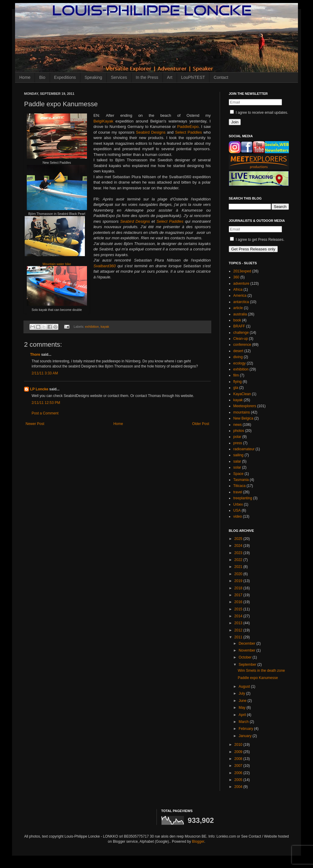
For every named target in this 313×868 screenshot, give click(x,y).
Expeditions (65, 77)
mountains (242, 412)
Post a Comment (45, 413)
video (238, 516)
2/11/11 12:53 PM (46, 403)
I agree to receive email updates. (259, 113)
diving (238, 357)
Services (119, 77)
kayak (105, 327)
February (246, 729)
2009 (239, 752)
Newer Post (35, 424)
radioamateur (244, 449)
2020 (239, 574)
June (243, 701)
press (238, 443)
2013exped (242, 271)
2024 (239, 546)
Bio (42, 77)
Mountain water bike (57, 264)
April (243, 715)
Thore (35, 355)
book (237, 320)
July (242, 693)
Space (238, 474)
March (244, 722)
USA (237, 510)
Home (25, 77)
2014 (239, 616)
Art (170, 77)
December (248, 643)
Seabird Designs (151, 132)
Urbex (238, 504)
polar (237, 437)
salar (237, 461)
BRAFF (239, 326)
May (243, 708)
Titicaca (239, 486)
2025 (239, 539)
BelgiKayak (103, 121)
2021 (239, 567)
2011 (239, 637)
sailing (238, 455)
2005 (239, 780)
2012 (239, 630)
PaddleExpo (188, 127)
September (248, 665)
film (236, 375)
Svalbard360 (104, 266)
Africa (238, 290)
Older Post (201, 424)
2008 (239, 759)
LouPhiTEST (193, 77)
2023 (239, 553)
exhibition (92, 327)
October (246, 657)
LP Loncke (39, 389)
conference (242, 345)
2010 (239, 745)
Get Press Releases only (253, 249)
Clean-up (241, 339)
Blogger (198, 842)
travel (238, 492)
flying (237, 382)
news (237, 425)
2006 (239, 773)
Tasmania (241, 480)
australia (240, 314)
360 (236, 277)
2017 (239, 595)
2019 (239, 581)
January (246, 736)
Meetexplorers (245, 406)
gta (236, 388)
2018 (239, 588)
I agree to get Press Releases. (257, 240)
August (245, 687)
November (248, 650)
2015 (239, 609)
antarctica (241, 302)
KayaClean (242, 394)
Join (235, 122)
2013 (239, 623)
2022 (239, 560)
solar (237, 467)
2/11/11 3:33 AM (45, 373)
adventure (241, 284)
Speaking (93, 77)
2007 (239, 766)
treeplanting (243, 498)
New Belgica (243, 418)
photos (239, 431)
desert (238, 351)
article (238, 308)
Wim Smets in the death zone (261, 671)
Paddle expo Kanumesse (258, 678)
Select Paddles (189, 132)
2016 (239, 602)
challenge (241, 333)
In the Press (147, 77)
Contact (221, 77)
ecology (239, 363)
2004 (239, 787)
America (240, 296)
